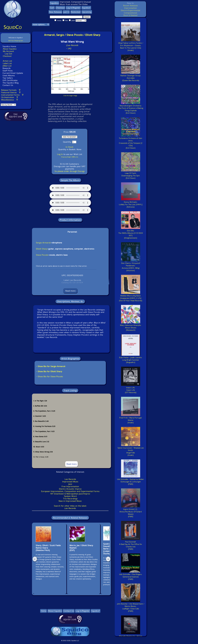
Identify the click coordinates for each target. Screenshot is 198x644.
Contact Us (7, 85)
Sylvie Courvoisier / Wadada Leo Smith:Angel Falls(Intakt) (131, 450)
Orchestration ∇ (10, 97)
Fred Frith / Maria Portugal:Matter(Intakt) (131, 419)
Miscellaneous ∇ (9, 100)
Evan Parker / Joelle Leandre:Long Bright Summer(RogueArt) (131, 359)
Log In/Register (73, 8)
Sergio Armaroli (43, 243)
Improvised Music (70, 482)
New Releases (55, 12)
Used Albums (9, 75)
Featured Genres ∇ (11, 92)
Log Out (8, 54)
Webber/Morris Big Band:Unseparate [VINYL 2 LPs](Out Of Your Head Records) (131, 297)
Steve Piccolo (42, 255)
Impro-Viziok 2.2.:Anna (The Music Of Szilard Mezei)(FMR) (131, 512)
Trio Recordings (70, 499)
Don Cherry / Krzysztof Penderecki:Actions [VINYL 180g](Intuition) (131, 266)
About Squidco (10, 49)
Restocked (76, 12)
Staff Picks (8, 71)
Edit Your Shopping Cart (16, 41)
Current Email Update (12, 73)
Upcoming (87, 12)
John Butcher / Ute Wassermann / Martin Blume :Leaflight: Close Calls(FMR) (131, 606)
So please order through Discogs (70, 171)
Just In (66, 12)
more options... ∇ (41, 25)
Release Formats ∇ (11, 90)
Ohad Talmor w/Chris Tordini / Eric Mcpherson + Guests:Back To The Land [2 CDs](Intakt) (131, 45)
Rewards (6, 68)
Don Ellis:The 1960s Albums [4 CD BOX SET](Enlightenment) (131, 233)
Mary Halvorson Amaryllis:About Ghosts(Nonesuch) (131, 326)
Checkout (7, 56)
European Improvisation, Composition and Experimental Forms (70, 491)
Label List (7, 63)
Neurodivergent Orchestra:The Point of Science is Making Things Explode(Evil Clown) (131, 108)
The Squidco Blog (11, 83)
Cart (52, 8)
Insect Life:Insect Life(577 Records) (131, 389)
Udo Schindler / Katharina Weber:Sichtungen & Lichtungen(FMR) (131, 481)
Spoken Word (70, 496)
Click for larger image (70, 96)
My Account (8, 51)
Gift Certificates (10, 80)
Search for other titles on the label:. (70, 507)
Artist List (7, 61)
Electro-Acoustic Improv (70, 489)
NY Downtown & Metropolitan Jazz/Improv (70, 494)
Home (44, 611)
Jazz (70, 484)
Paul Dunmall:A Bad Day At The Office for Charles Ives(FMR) (131, 544)
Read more (70, 291)
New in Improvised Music (70, 501)
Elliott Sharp (42, 249)
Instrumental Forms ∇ (12, 95)
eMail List (7, 66)
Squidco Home (9, 46)
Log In (60, 154)
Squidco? (86, 8)
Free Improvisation (70, 486)
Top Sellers (8, 78)
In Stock (69, 147)
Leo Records (70, 479)
